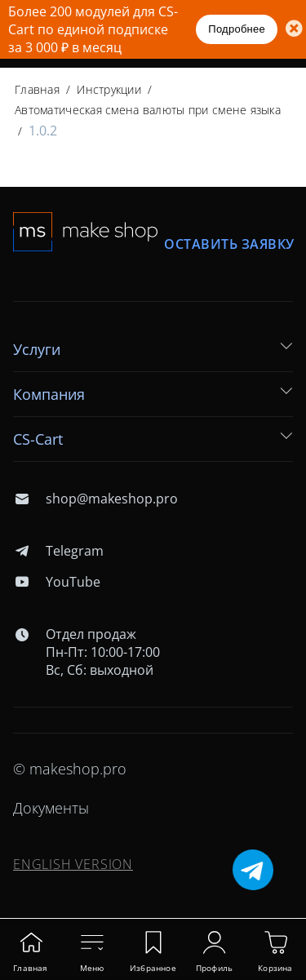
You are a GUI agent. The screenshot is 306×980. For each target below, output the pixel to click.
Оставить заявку (229, 244)
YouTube (57, 582)
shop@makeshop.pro (95, 499)
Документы (51, 808)
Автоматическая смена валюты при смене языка (148, 110)
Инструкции (109, 89)
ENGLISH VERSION (73, 864)
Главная (37, 89)
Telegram (58, 551)
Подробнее (237, 29)
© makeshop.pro (70, 769)
